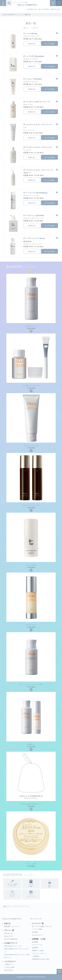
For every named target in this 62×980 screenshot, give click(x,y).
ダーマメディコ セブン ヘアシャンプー (38, 147)
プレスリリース (37, 945)
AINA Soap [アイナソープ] (13, 946)
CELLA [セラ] (8, 933)
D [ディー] (7, 958)
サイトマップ (36, 919)
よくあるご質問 (9, 967)
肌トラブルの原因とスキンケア (42, 926)
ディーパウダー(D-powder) (34, 56)
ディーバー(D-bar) (30, 34)
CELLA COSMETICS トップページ (13, 15)
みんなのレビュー (38, 935)
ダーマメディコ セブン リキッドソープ (38, 170)
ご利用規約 (36, 956)
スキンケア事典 (37, 929)
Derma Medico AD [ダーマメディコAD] (17, 955)
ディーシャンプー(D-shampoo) (35, 193)
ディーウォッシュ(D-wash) (34, 215)
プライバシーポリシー (39, 953)
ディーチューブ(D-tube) (32, 79)
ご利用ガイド (8, 964)
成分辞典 (35, 932)
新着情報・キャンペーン (12, 926)
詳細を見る (32, 44)
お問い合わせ (8, 970)
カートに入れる (49, 44)
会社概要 (35, 942)
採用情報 (35, 948)
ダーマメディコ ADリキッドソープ (36, 102)
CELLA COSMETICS (12, 919)
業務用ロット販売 (38, 951)
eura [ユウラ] (8, 936)
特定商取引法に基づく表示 (41, 959)
